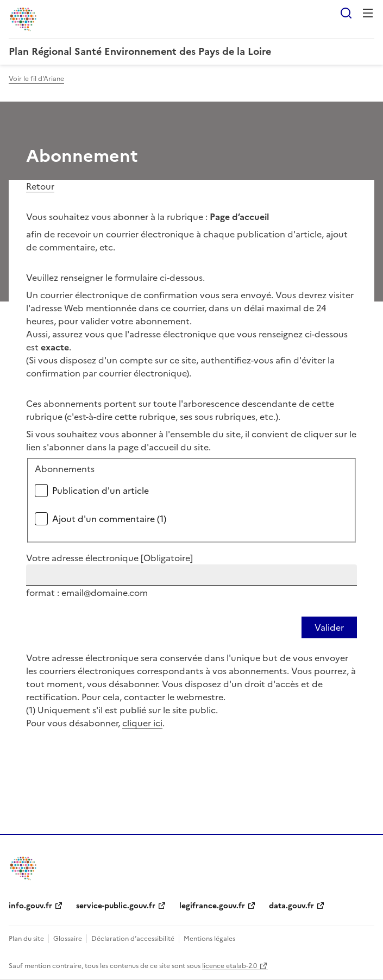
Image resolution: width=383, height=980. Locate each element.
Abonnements (65, 469)
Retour (40, 186)
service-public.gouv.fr (116, 906)
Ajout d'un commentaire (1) (109, 519)
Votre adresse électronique (109, 558)
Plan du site (26, 939)
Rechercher (346, 13)
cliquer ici (142, 723)
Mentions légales (209, 939)
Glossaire (68, 939)
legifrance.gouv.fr (212, 906)
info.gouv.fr (30, 906)
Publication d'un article (101, 491)
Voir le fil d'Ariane (36, 79)
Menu (368, 13)
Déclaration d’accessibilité (133, 939)
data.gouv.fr (291, 906)
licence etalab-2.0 (230, 966)
